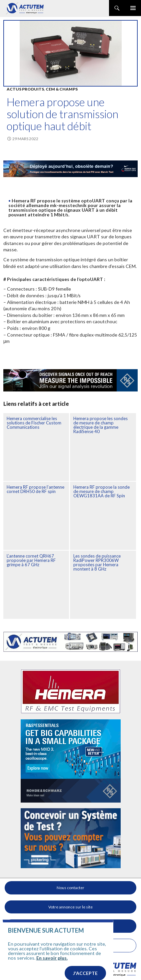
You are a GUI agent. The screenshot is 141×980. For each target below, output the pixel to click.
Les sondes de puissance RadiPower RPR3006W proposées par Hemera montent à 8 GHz (97, 562)
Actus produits (25, 89)
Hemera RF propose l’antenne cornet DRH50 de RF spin (35, 489)
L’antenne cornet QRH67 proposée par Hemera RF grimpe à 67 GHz (31, 560)
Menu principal (133, 8)
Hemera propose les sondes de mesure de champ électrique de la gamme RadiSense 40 (100, 425)
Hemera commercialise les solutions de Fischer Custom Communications (34, 423)
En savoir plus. (52, 967)
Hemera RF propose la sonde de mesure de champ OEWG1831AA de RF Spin (101, 491)
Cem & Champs (62, 89)
